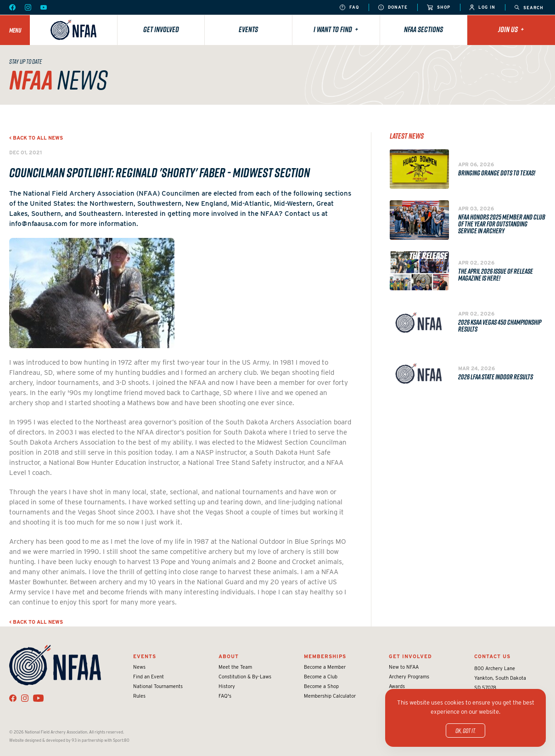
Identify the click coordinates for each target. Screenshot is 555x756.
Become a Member (325, 667)
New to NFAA (404, 667)
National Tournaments (158, 686)
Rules (139, 696)
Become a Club (321, 677)
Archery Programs (409, 677)
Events (248, 29)
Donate (393, 8)
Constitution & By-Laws (245, 677)
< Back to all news (36, 138)
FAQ (349, 8)
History (227, 686)
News (139, 667)
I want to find (336, 29)
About (229, 656)
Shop (439, 8)
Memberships (325, 656)
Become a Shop (321, 686)
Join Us (511, 29)
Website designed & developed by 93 (43, 740)
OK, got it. (465, 731)
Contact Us (492, 656)
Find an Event (149, 677)
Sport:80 (121, 740)
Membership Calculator (330, 696)
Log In (482, 8)
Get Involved (161, 29)
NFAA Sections (423, 29)
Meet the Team (235, 667)
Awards (397, 686)
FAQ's (225, 696)
